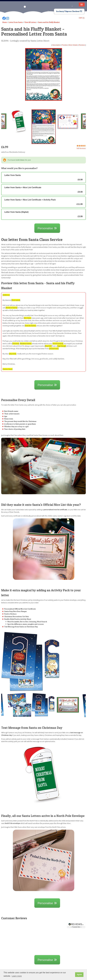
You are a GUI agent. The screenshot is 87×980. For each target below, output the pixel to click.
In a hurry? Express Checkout (69, 11)
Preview (64, 45)
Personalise (47, 228)
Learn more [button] (17, 976)
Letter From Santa (16, 22)
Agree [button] (79, 974)
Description (56, 45)
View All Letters (30, 22)
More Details (73, 45)
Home (5, 22)
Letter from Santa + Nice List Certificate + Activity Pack (43, 202)
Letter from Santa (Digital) (43, 214)
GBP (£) (82, 18)
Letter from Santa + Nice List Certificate (43, 190)
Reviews (82, 45)
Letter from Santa (43, 177)
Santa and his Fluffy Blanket (49, 22)
